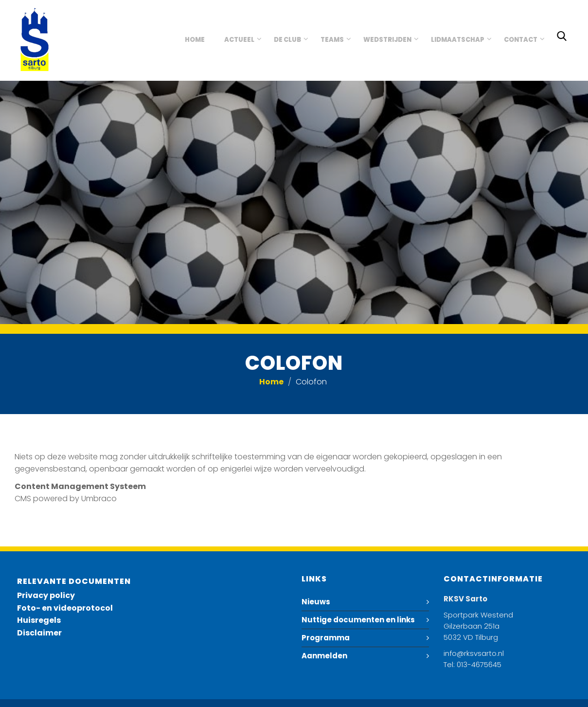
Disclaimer (39, 633)
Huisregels (39, 620)
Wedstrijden (387, 40)
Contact (521, 40)
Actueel (239, 40)
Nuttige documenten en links (358, 620)
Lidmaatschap (458, 40)
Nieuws (316, 602)
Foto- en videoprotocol (65, 608)
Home (195, 40)
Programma (326, 638)
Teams (332, 40)
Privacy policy (46, 595)
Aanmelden (324, 656)
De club (287, 40)
